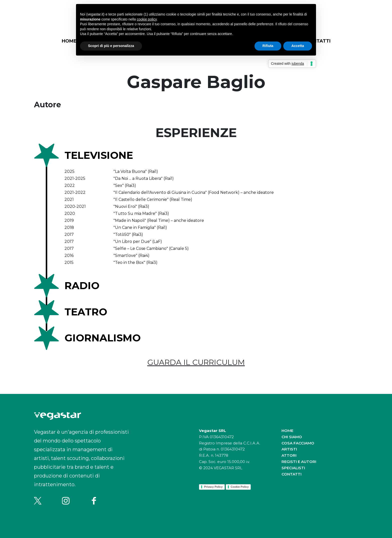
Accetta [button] (298, 46)
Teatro (86, 312)
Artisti (289, 449)
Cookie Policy (240, 487)
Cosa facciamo (298, 443)
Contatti (291, 474)
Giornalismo (103, 338)
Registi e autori (299, 462)
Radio (82, 286)
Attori (289, 455)
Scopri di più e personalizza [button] (111, 46)
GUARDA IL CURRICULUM (196, 362)
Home (69, 41)
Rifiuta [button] (268, 46)
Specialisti (293, 468)
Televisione (99, 155)
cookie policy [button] (147, 19)
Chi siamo (292, 437)
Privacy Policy (213, 487)
